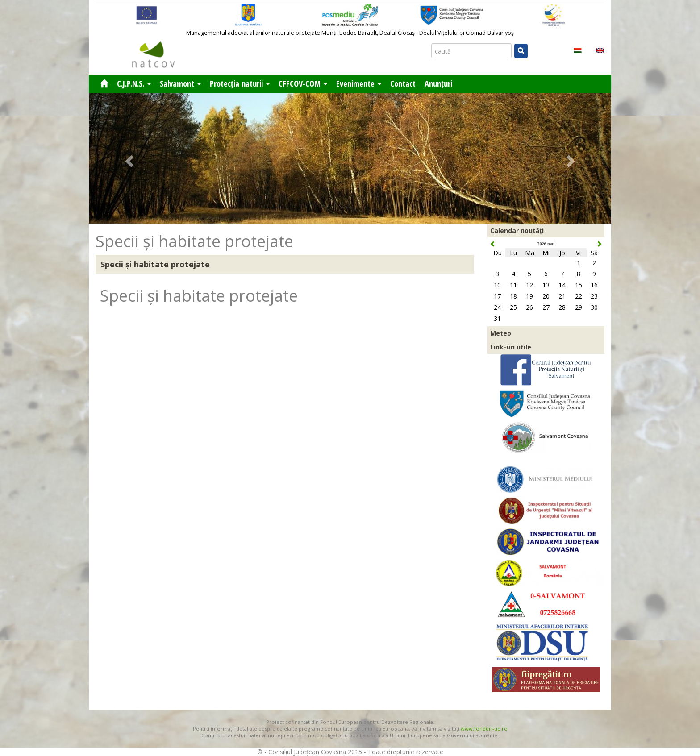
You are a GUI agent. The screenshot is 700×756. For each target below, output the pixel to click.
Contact (403, 83)
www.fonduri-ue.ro (484, 729)
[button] (128, 158)
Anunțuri (438, 83)
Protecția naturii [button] (240, 83)
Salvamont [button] (180, 83)
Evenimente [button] (359, 83)
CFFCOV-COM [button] (303, 83)
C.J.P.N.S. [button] (134, 83)
